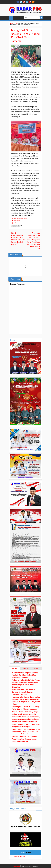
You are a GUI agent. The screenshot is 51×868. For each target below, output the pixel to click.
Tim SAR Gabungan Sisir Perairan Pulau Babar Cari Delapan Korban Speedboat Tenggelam (24, 739)
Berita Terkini (17, 221)
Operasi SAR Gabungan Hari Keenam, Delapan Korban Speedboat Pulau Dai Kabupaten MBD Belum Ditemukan (26, 719)
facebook (18, 2)
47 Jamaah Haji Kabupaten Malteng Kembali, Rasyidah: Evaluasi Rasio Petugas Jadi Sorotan (25, 675)
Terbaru (15, 668)
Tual (15, 223)
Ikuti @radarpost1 (20, 857)
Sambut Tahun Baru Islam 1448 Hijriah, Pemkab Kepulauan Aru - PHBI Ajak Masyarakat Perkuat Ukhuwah (26, 732)
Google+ (24, 2)
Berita (36, 669)
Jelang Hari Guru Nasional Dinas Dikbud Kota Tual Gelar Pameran (25, 36)
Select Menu (11, 18)
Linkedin (27, 2)
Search (41, 18)
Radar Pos (16, 866)
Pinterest (30, 2)
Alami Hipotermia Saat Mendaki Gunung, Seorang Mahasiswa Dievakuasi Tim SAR (23, 692)
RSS (33, 2)
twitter (21, 2)
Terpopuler (25, 669)
